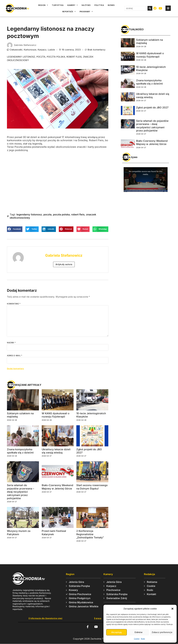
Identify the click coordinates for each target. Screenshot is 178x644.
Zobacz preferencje (162, 632)
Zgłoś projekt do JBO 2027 (152, 107)
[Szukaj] (150, 8)
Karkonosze (30, 50)
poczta (41, 57)
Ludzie (51, 50)
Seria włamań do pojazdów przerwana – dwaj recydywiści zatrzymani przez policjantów (21, 492)
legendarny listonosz (21, 57)
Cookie (137, 639)
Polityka (99, 5)
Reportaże (69, 11)
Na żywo (86, 5)
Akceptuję (117, 632)
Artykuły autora (64, 264)
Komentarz (14, 304)
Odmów (138, 632)
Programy (86, 11)
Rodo (143, 639)
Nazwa (11, 343)
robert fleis (74, 57)
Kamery (73, 5)
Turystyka (58, 5)
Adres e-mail (15, 355)
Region (43, 5)
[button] (172, 609)
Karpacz (42, 50)
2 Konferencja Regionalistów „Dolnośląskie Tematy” (90, 534)
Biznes (111, 5)
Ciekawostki (16, 50)
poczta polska (56, 57)
